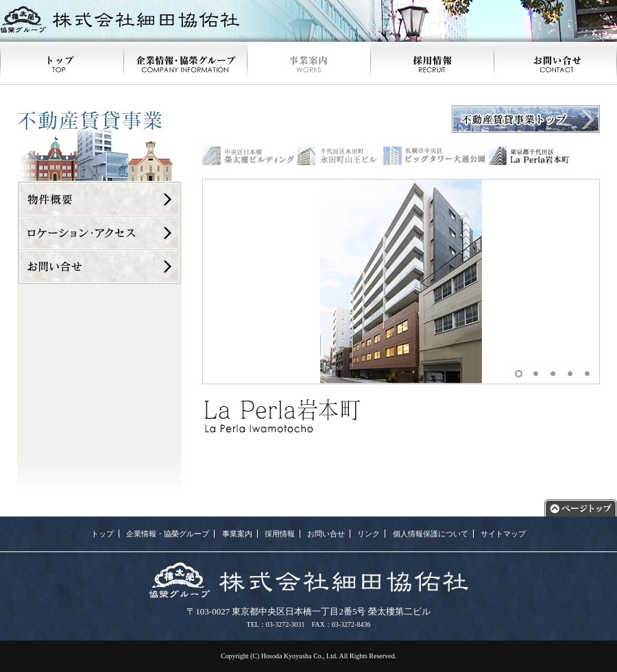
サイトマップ (503, 534)
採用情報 (280, 534)
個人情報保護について (431, 534)
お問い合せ (326, 534)
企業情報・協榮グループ (168, 534)
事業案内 (237, 534)
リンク (368, 534)
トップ (102, 534)
